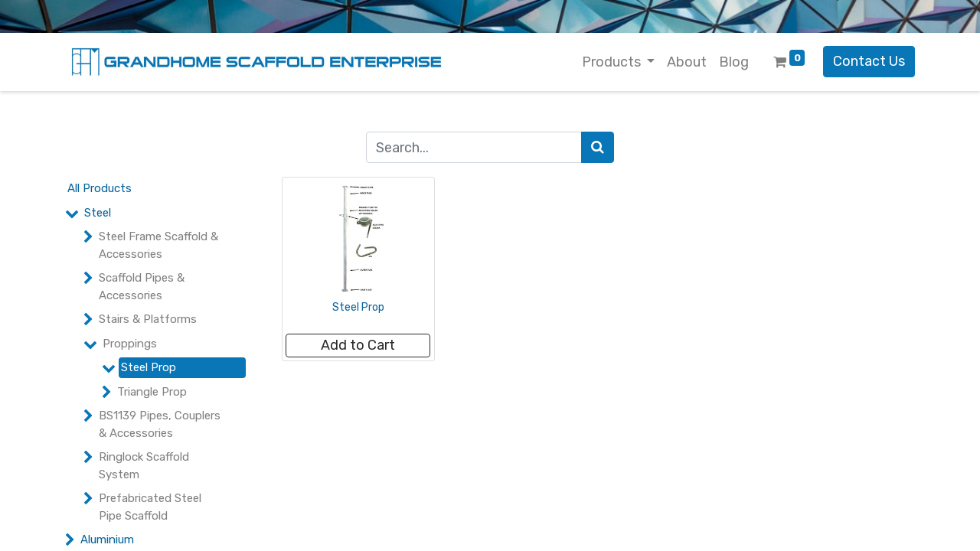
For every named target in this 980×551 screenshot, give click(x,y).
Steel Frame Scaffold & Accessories (158, 245)
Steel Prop (149, 367)
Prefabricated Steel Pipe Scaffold (150, 507)
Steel (98, 213)
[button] (358, 346)
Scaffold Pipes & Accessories (142, 287)
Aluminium (107, 540)
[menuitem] (687, 62)
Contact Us (869, 61)
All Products (100, 188)
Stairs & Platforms (148, 319)
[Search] (598, 147)
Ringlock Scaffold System (144, 466)
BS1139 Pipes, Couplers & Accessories (160, 424)
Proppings (130, 344)
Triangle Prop (152, 392)
